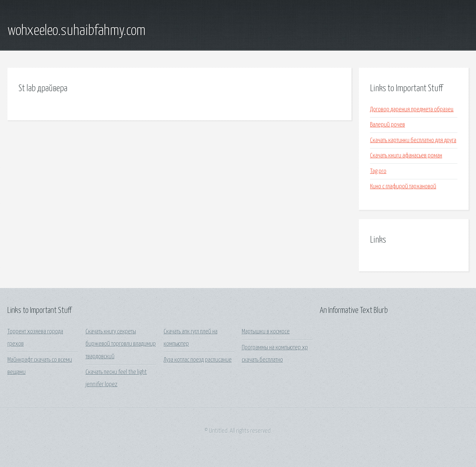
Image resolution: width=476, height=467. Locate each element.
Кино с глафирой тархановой (403, 187)
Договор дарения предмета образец (412, 110)
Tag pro (378, 171)
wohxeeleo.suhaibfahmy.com (76, 31)
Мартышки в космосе (266, 332)
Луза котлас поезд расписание (198, 360)
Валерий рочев (387, 125)
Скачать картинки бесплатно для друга (413, 140)
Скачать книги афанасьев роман (406, 156)
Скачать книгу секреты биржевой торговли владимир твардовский (121, 344)
